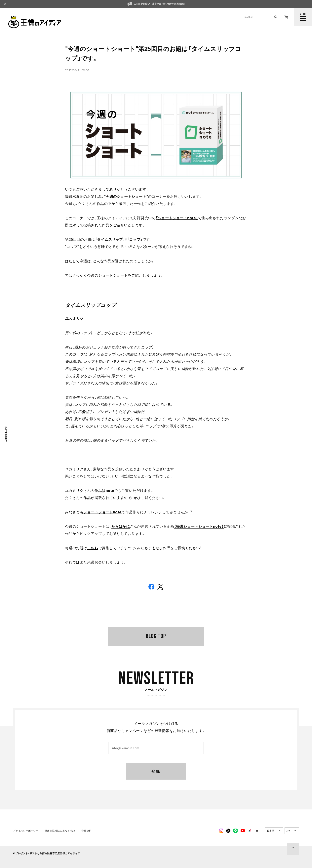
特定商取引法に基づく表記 (60, 831)
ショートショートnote (102, 512)
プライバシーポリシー (26, 831)
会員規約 (86, 831)
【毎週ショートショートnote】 (199, 526)
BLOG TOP (156, 636)
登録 (156, 772)
